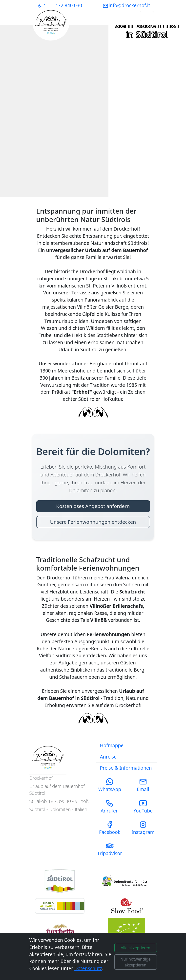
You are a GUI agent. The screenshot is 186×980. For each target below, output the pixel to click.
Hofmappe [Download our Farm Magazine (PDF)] (112, 745)
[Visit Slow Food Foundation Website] (126, 906)
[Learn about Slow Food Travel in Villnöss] (60, 930)
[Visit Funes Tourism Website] (126, 881)
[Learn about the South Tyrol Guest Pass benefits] (60, 906)
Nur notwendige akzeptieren (135, 962)
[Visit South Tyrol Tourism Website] (60, 881)
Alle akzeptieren (136, 948)
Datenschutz (88, 968)
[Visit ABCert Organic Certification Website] (126, 930)
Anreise (108, 757)
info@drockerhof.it (126, 5)
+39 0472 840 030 (60, 5)
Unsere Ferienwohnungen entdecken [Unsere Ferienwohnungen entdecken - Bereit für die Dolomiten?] (93, 522)
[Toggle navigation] (147, 16)
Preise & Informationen (126, 768)
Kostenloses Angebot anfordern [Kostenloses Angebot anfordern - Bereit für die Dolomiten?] (93, 506)
